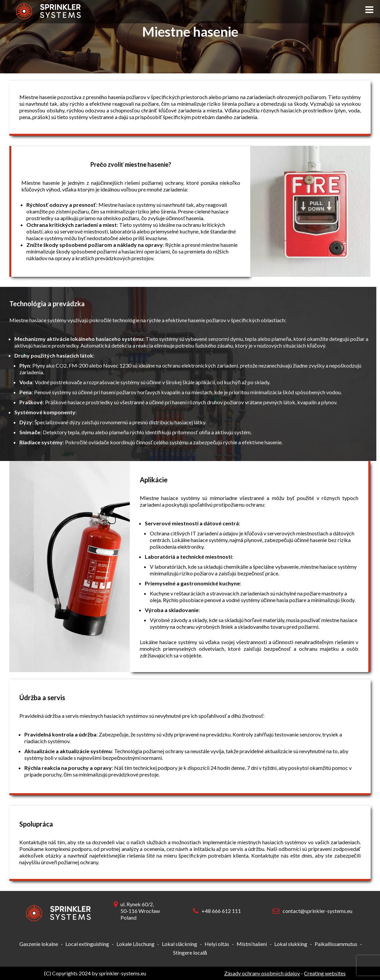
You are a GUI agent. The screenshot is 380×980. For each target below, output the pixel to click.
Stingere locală (190, 952)
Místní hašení (252, 944)
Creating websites (325, 973)
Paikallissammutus (336, 944)
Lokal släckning (179, 944)
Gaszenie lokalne (39, 944)
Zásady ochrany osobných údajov (262, 973)
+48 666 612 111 (221, 911)
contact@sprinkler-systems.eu (317, 911)
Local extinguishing (87, 944)
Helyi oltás (217, 944)
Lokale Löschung (135, 944)
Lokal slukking (291, 944)
